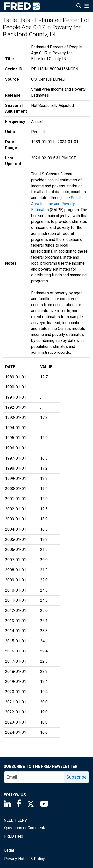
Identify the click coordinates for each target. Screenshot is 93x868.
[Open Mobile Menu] (86, 6)
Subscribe (77, 777)
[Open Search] (79, 6)
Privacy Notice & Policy (25, 859)
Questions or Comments (25, 828)
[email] (34, 777)
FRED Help (14, 836)
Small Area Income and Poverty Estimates (56, 204)
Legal (9, 850)
